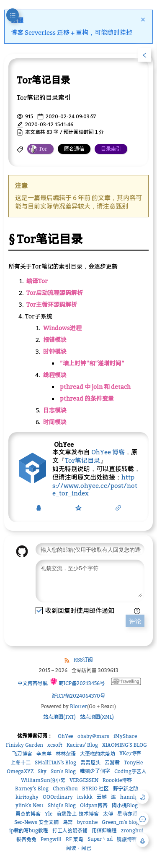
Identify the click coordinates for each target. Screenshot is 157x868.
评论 (135, 624)
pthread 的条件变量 (87, 395)
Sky (42, 773)
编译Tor (37, 278)
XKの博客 (130, 755)
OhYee (66, 737)
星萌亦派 (127, 815)
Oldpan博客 (94, 807)
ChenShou (65, 790)
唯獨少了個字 (95, 772)
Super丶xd (100, 840)
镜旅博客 (127, 841)
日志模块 (55, 407)
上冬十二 (21, 764)
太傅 (108, 815)
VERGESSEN (84, 781)
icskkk (85, 798)
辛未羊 (44, 755)
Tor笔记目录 (82, 457)
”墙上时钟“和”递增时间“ (92, 360)
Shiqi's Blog (62, 807)
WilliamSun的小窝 (43, 781)
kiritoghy (27, 798)
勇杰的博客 (28, 815)
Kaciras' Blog (82, 746)
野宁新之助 (126, 790)
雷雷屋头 (90, 764)
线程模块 (55, 371)
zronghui (132, 832)
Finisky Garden (24, 746)
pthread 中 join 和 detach (95, 383)
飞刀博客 (22, 755)
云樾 (102, 798)
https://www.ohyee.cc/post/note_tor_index (95, 482)
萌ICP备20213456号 (77, 683)
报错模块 (55, 336)
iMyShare (125, 737)
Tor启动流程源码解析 (55, 289)
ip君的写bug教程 (29, 832)
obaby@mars (93, 737)
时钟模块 (55, 348)
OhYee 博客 (108, 448)
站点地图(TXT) (59, 718)
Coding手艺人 (130, 773)
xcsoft (55, 746)
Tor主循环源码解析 (52, 301)
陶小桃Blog (125, 807)
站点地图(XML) (97, 718)
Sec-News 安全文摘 (36, 823)
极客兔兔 (26, 841)
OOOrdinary (58, 798)
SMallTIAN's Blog (55, 764)
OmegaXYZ (20, 773)
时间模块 (55, 418)
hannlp (129, 798)
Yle (49, 815)
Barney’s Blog (32, 790)
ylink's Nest (30, 807)
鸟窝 (68, 823)
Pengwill (51, 841)
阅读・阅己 (79, 849)
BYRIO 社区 (95, 790)
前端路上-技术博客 (78, 815)
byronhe (87, 823)
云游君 (112, 764)
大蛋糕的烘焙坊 (98, 755)
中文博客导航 (32, 684)
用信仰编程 (104, 832)
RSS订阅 (83, 661)
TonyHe (133, 764)
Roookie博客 (117, 781)
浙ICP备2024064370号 (78, 697)
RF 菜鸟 (75, 841)
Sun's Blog (63, 773)
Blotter (78, 708)
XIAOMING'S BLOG (125, 746)
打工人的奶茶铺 (70, 832)
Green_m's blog (120, 823)
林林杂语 (66, 755)
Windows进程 (62, 325)
